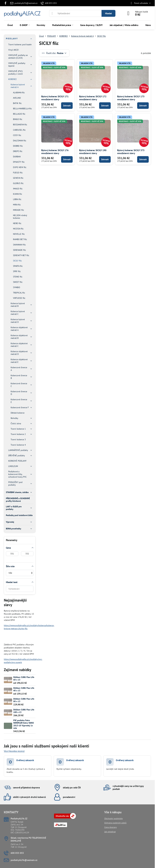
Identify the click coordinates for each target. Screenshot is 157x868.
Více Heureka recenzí (14, 751)
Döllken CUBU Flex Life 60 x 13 (24, 679)
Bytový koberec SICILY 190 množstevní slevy (93, 152)
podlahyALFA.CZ (22, 13)
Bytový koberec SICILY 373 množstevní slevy (131, 152)
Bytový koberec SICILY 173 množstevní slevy (131, 98)
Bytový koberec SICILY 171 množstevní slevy (55, 98)
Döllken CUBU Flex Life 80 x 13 (24, 700)
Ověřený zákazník (25, 760)
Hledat (108, 13)
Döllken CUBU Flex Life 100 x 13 (24, 711)
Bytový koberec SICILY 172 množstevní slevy (93, 98)
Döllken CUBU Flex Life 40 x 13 (24, 689)
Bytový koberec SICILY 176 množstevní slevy (55, 152)
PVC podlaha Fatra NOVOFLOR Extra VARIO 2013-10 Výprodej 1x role (24, 724)
